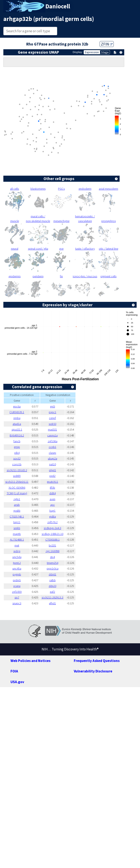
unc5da (17, 557)
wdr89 (17, 476)
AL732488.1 (17, 540)
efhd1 (52, 603)
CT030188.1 (53, 540)
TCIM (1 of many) (17, 493)
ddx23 (53, 586)
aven (52, 499)
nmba (17, 418)
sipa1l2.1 (17, 429)
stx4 (52, 557)
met (17, 545)
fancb (17, 441)
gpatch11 (53, 482)
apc (53, 505)
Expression (92, 52)
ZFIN (107, 44)
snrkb (17, 528)
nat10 (53, 464)
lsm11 (17, 522)
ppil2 (52, 476)
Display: (78, 52)
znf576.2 (52, 522)
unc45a (17, 568)
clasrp (52, 453)
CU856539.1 (17, 412)
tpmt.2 (17, 563)
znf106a (53, 441)
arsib (17, 505)
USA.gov (17, 682)
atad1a (17, 424)
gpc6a (17, 406)
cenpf (52, 418)
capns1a (52, 435)
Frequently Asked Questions (97, 661)
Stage (105, 52)
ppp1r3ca (53, 568)
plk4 (17, 453)
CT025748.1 (17, 516)
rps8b (17, 511)
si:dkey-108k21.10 (52, 534)
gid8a (53, 516)
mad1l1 (52, 429)
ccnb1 (53, 447)
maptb (17, 534)
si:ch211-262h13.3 (52, 597)
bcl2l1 (52, 545)
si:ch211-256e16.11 (17, 482)
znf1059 (17, 592)
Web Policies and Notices (30, 661)
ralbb (53, 580)
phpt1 (53, 470)
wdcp (17, 551)
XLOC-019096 (17, 488)
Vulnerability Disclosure (93, 671)
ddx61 (53, 574)
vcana (17, 586)
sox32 (17, 458)
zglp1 (17, 499)
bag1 (52, 511)
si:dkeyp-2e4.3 (52, 528)
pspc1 (53, 412)
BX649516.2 (17, 435)
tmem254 (53, 563)
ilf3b (52, 488)
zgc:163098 (53, 551)
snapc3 (17, 603)
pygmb (17, 574)
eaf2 (52, 592)
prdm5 (17, 580)
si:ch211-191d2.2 (17, 470)
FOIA (14, 671)
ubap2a (53, 458)
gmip (17, 447)
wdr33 (53, 424)
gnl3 (53, 406)
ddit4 (53, 493)
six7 (17, 597)
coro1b (17, 464)
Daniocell (58, 6)
